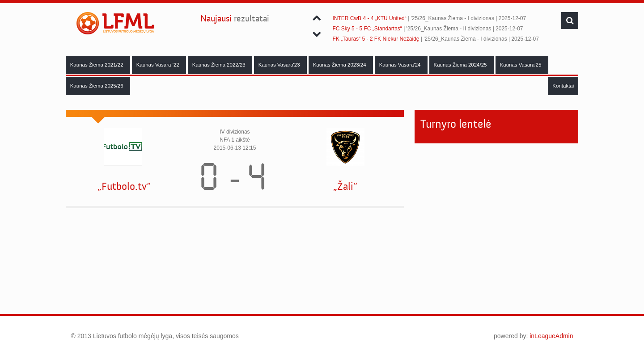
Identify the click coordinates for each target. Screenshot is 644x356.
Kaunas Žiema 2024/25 (461, 65)
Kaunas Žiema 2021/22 (97, 65)
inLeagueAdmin (551, 336)
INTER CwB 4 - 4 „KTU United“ (369, 18)
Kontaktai (563, 86)
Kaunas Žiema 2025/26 (97, 86)
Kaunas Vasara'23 (280, 65)
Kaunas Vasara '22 (159, 65)
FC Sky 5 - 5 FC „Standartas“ (367, 29)
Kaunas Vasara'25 (521, 65)
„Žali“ (345, 186)
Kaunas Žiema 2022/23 (220, 65)
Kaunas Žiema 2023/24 (340, 65)
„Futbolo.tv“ (124, 186)
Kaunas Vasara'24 (401, 65)
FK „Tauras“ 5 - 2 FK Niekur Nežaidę (376, 39)
